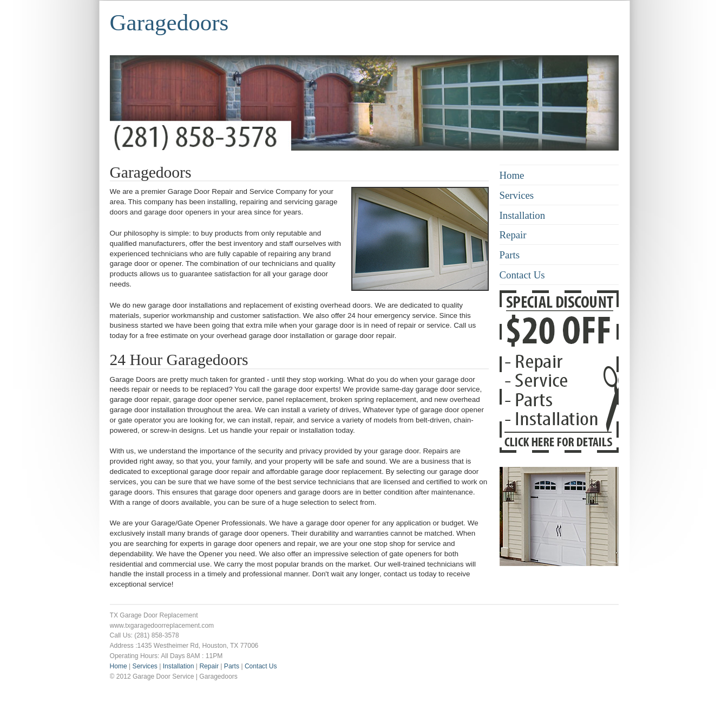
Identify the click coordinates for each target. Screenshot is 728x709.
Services (517, 195)
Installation (523, 215)
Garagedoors (169, 22)
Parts (510, 255)
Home (512, 175)
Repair (513, 235)
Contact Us (522, 275)
